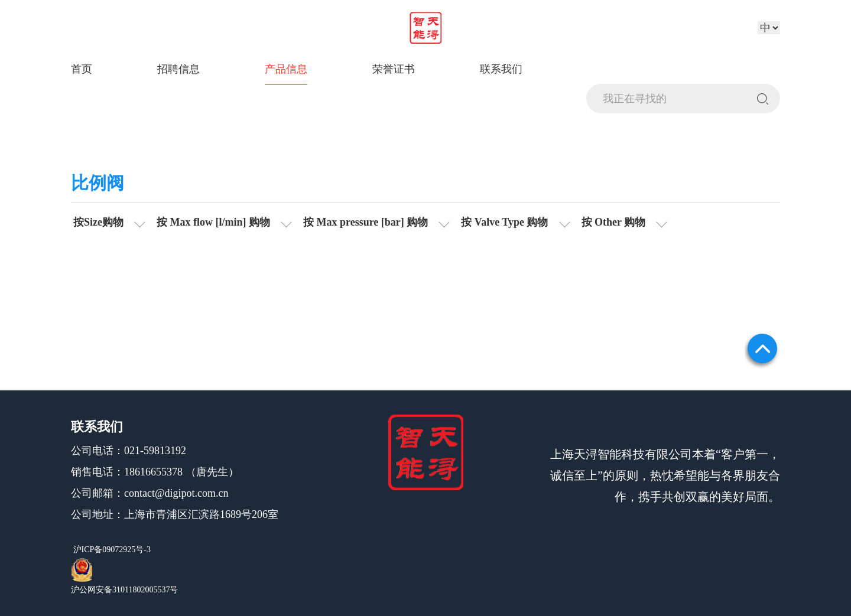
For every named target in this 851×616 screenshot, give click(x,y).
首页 (82, 69)
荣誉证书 (394, 69)
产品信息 (286, 69)
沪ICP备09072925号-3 (111, 550)
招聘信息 (178, 69)
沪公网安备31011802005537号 (124, 590)
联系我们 (501, 69)
